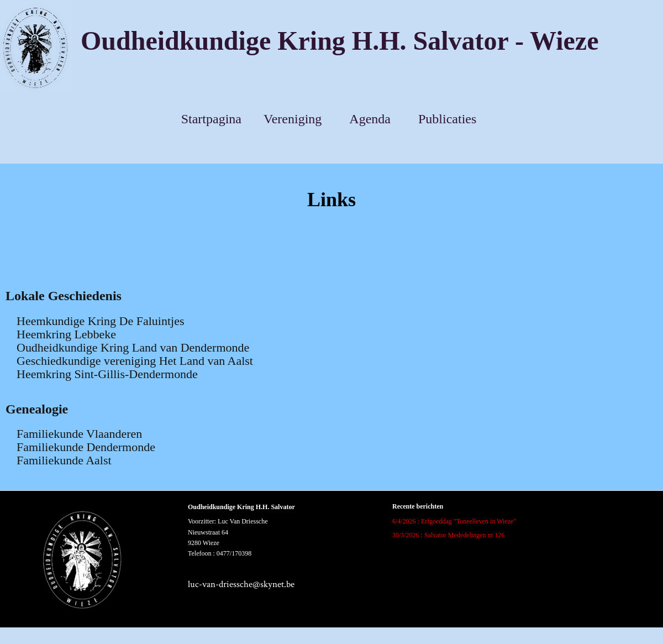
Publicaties (447, 119)
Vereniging (293, 119)
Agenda (370, 119)
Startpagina (211, 119)
